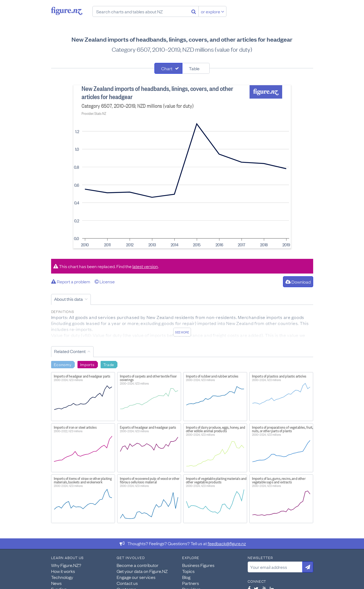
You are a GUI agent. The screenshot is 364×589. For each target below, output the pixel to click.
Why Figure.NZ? (66, 565)
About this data (69, 299)
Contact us (127, 583)
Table (194, 68)
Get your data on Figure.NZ (142, 571)
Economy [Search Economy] (63, 364)
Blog (186, 577)
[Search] (194, 11)
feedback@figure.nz (227, 543)
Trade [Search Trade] (109, 364)
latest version (145, 266)
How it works (63, 571)
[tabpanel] (182, 167)
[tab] (168, 68)
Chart (167, 68)
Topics (188, 571)
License (105, 281)
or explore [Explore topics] (213, 11)
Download (298, 282)
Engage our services (136, 577)
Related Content (70, 351)
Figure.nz (67, 11)
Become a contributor (138, 565)
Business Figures (198, 565)
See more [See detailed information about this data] (182, 332)
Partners (191, 583)
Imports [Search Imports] (87, 364)
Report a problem (71, 281)
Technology (62, 577)
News (56, 583)
